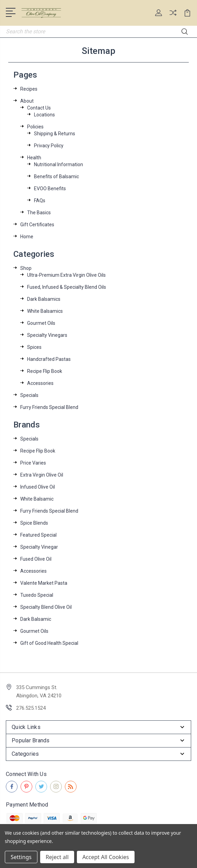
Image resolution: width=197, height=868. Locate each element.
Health (34, 158)
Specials (29, 395)
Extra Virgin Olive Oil (42, 475)
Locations (44, 115)
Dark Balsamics (44, 299)
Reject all (57, 857)
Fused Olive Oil (36, 559)
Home (27, 237)
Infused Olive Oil (38, 487)
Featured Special (38, 535)
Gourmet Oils (41, 323)
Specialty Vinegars (47, 335)
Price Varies (33, 463)
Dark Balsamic (36, 619)
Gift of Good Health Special (49, 643)
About (27, 101)
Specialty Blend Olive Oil (46, 607)
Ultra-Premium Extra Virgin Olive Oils (66, 275)
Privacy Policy (49, 146)
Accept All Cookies (106, 857)
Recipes (29, 89)
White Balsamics (45, 311)
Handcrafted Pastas (49, 359)
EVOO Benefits (50, 189)
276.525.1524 (31, 708)
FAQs (40, 201)
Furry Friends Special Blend (49, 407)
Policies (35, 127)
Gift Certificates (37, 225)
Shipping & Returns (55, 134)
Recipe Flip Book (45, 371)
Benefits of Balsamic (56, 176)
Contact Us (39, 108)
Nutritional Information (59, 164)
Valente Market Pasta (44, 583)
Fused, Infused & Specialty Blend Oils (67, 287)
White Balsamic (37, 499)
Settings (21, 857)
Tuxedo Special (37, 595)
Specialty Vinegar (39, 547)
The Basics (39, 213)
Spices (34, 347)
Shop (26, 268)
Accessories (40, 383)
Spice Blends (34, 523)
